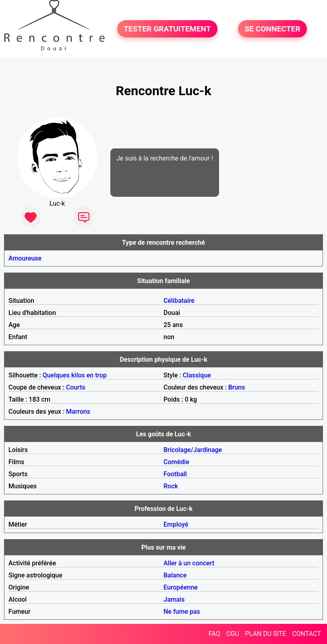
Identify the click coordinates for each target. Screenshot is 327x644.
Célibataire (179, 301)
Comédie (176, 462)
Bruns (237, 387)
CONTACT (306, 634)
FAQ (214, 634)
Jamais (174, 599)
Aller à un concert (189, 563)
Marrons (78, 412)
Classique (197, 375)
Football (175, 474)
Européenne (181, 587)
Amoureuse (25, 258)
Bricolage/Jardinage (193, 450)
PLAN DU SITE (266, 634)
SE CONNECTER (272, 29)
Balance (175, 575)
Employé (176, 524)
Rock (171, 486)
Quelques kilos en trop (75, 375)
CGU (233, 634)
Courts (76, 387)
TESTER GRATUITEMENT (167, 29)
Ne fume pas (182, 612)
